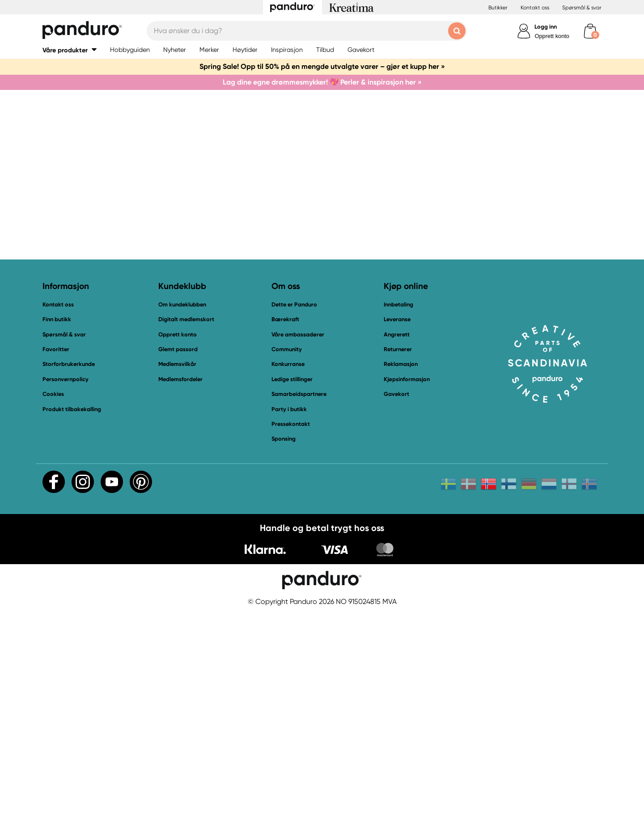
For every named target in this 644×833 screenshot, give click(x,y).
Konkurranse (288, 585)
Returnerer (398, 570)
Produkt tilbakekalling (72, 630)
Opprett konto (552, 36)
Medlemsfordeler (180, 600)
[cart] (590, 31)
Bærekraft (285, 540)
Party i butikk (289, 630)
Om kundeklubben (182, 525)
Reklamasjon (401, 585)
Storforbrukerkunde (69, 585)
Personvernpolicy (66, 600)
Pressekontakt (291, 644)
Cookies (53, 615)
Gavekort (396, 614)
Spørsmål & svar (582, 8)
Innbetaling (398, 525)
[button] (70, 50)
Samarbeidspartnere (299, 614)
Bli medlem (367, 444)
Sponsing (284, 660)
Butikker (498, 8)
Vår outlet (436, 444)
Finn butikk (57, 540)
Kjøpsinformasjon (407, 600)
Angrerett (397, 555)
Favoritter (56, 570)
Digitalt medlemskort (186, 540)
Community (287, 570)
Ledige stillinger (292, 600)
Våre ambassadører (298, 555)
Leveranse (397, 540)
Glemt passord (178, 570)
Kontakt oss (535, 8)
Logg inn (546, 27)
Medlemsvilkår (177, 585)
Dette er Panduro (294, 525)
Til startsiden (220, 444)
